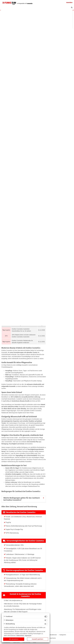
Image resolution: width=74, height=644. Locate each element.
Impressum (28, 636)
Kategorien (63, 635)
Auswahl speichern (38, 639)
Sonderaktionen (52, 635)
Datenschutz (20, 636)
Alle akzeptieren (14, 639)
